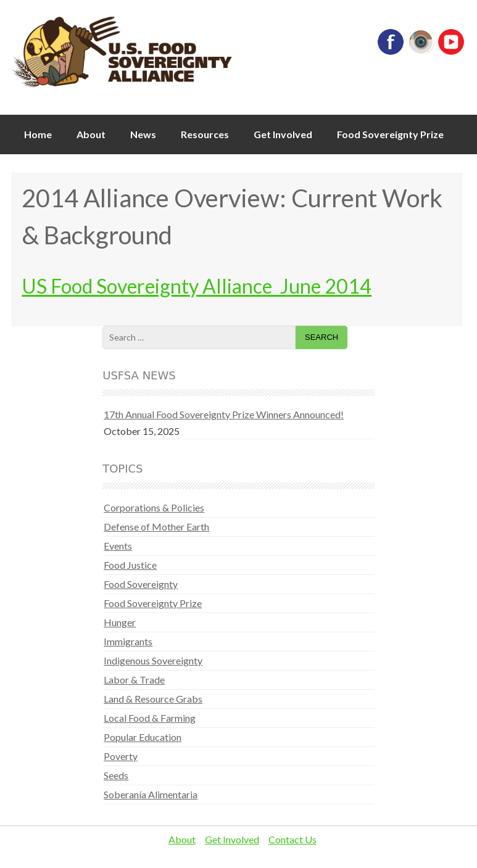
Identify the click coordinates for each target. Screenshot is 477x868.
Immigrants (128, 641)
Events (118, 546)
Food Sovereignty (141, 584)
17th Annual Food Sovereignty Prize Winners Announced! (224, 414)
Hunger (120, 622)
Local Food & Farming (150, 718)
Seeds (116, 775)
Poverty (121, 756)
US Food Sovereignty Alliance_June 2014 (197, 286)
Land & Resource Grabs (153, 699)
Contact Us (292, 839)
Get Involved (283, 134)
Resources (205, 134)
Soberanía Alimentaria (151, 794)
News (143, 134)
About (91, 134)
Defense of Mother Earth (156, 527)
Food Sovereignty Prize (390, 134)
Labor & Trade (134, 680)
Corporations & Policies (154, 507)
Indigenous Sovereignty (153, 660)
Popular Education (143, 737)
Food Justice (130, 565)
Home (38, 134)
